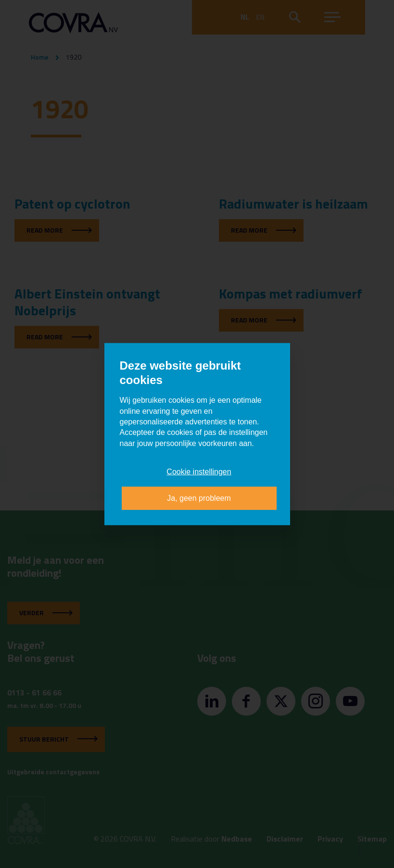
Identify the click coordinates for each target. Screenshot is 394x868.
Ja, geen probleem (199, 498)
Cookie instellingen (199, 472)
